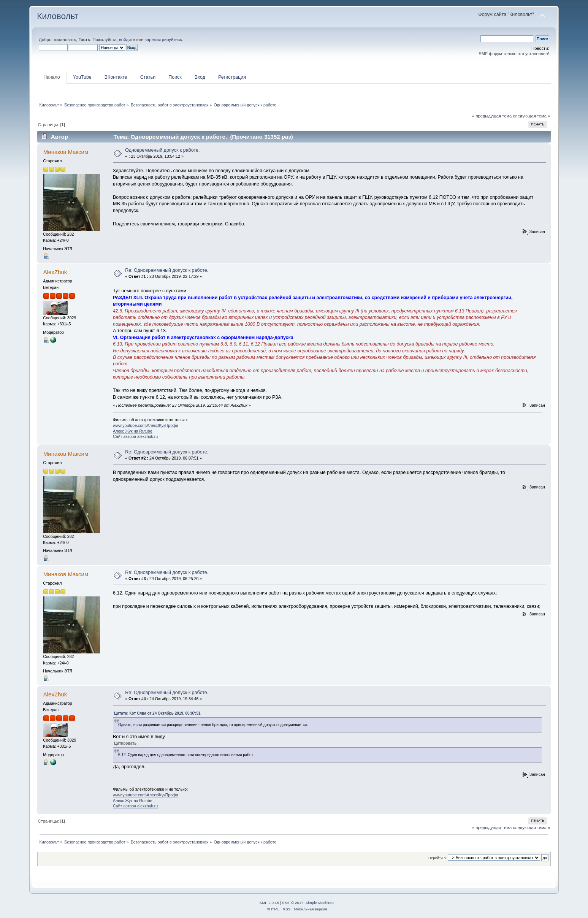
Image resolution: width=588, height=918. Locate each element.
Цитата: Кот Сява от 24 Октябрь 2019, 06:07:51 (157, 713)
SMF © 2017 (293, 903)
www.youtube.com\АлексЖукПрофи (146, 425)
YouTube (82, 77)
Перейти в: (437, 858)
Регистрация (232, 77)
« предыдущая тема (492, 116)
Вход (200, 77)
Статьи (148, 77)
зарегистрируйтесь (163, 40)
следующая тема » (531, 116)
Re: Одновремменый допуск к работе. (167, 270)
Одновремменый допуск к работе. (162, 150)
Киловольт (57, 16)
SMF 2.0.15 (269, 903)
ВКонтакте (116, 77)
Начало (52, 77)
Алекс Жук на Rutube (133, 431)
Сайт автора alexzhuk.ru (135, 436)
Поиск (175, 77)
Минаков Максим (66, 152)
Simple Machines (320, 903)
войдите (127, 40)
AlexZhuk (55, 272)
